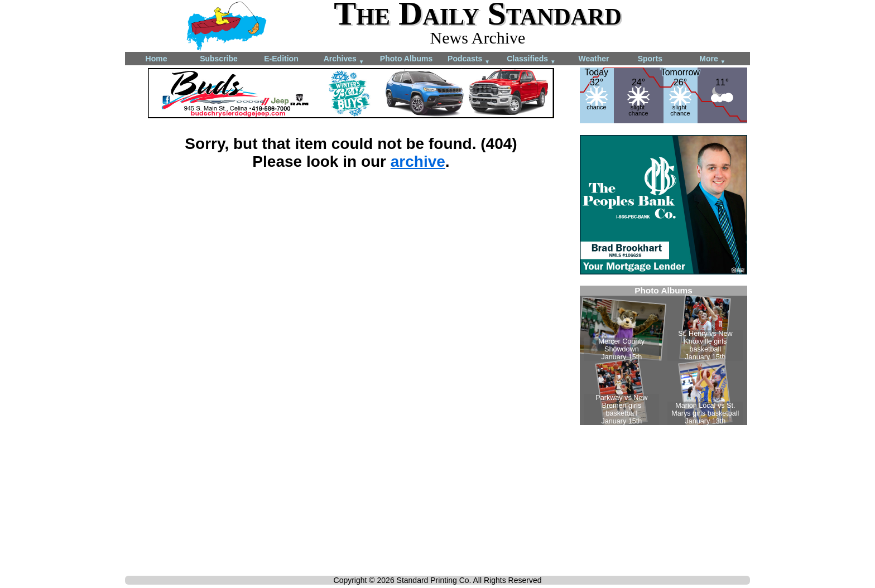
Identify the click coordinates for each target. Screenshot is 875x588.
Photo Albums (406, 59)
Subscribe (219, 59)
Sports (650, 59)
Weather (594, 59)
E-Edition (281, 59)
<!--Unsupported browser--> (664, 355)
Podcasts (469, 59)
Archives (344, 59)
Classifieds (531, 59)
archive (418, 162)
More (712, 59)
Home (157, 59)
